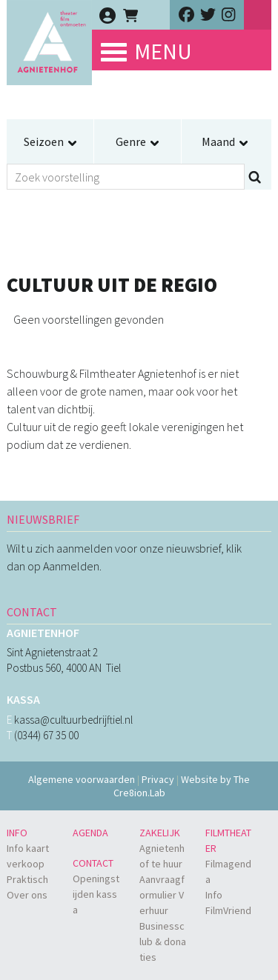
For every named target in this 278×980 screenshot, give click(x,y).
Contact (93, 863)
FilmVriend (228, 910)
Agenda (90, 833)
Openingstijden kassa (96, 894)
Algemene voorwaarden (82, 779)
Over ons (27, 895)
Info (17, 833)
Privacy (158, 779)
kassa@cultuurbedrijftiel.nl (73, 720)
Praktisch (27, 879)
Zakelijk (160, 833)
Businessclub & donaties (163, 941)
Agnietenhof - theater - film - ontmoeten (49, 60)
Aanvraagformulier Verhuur (162, 895)
